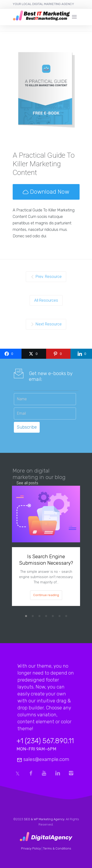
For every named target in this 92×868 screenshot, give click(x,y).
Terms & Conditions (57, 848)
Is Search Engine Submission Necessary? (46, 560)
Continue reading (46, 595)
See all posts (27, 483)
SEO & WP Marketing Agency (44, 819)
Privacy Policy (31, 848)
